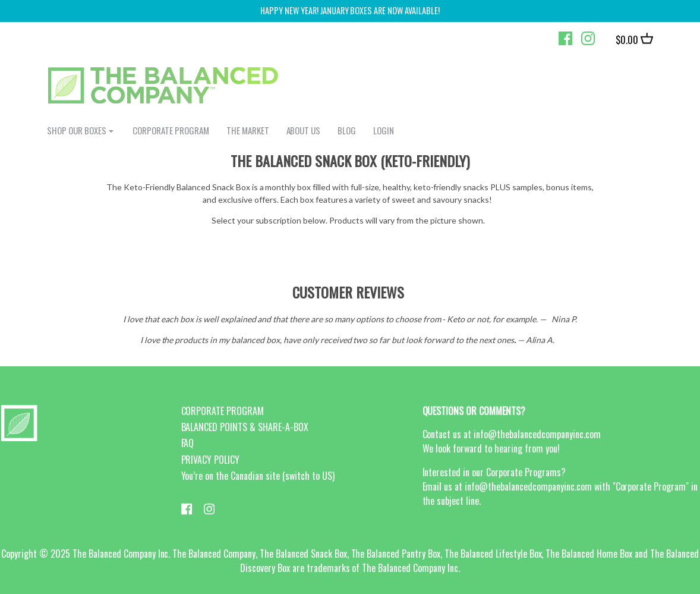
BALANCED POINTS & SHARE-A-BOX (245, 427)
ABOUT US (304, 130)
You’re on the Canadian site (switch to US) (258, 476)
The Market (248, 130)
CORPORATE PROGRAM (171, 130)
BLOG (347, 130)
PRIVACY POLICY (211, 460)
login (384, 130)
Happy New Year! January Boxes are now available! (350, 10)
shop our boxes (77, 130)
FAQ (188, 443)
